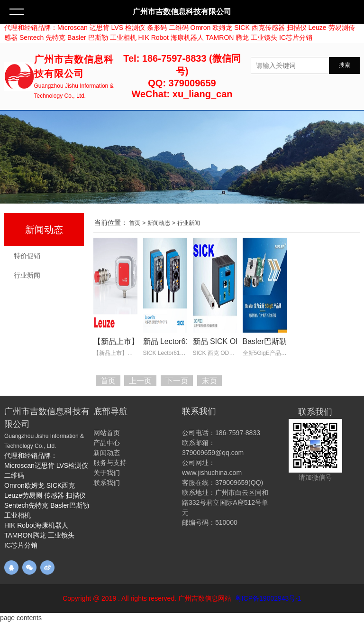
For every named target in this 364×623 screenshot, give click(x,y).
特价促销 (27, 256)
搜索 (345, 65)
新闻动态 (44, 230)
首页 (135, 223)
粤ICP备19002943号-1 (268, 598)
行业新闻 (27, 275)
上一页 (140, 381)
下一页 (177, 381)
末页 (209, 381)
